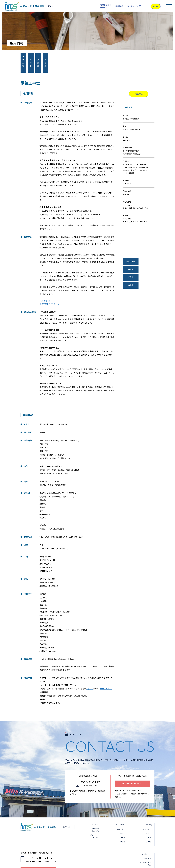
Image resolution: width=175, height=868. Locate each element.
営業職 (124, 825)
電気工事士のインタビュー (50, 291)
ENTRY (154, 6)
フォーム (90, 676)
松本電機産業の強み (147, 851)
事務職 (124, 829)
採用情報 (119, 6)
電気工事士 (123, 816)
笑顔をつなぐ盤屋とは (106, 6)
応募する (139, 81)
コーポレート (132, 6)
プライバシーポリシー (96, 823)
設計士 (124, 820)
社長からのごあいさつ (97, 817)
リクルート (97, 811)
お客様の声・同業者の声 (147, 858)
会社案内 (149, 846)
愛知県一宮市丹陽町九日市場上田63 (35, 840)
